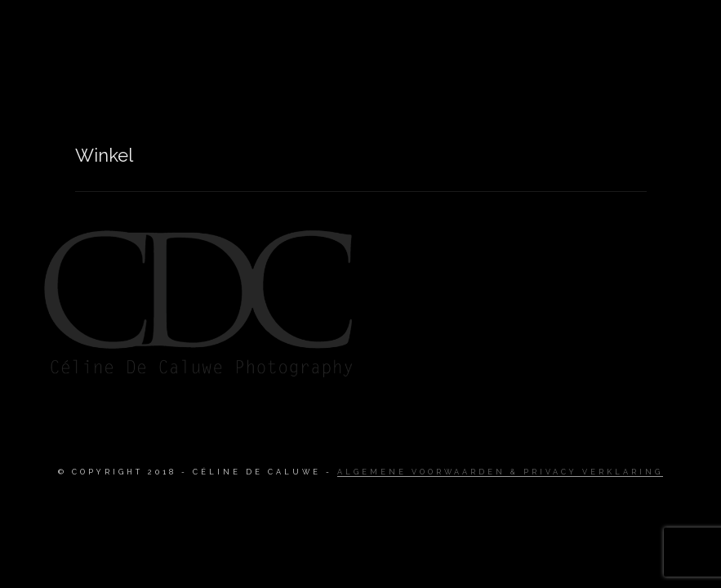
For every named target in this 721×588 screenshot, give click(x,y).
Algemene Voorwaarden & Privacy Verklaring (500, 472)
